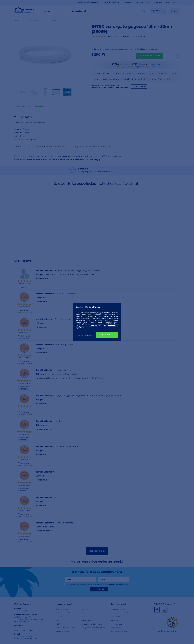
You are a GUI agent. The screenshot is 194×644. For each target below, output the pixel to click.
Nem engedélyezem (86, 335)
